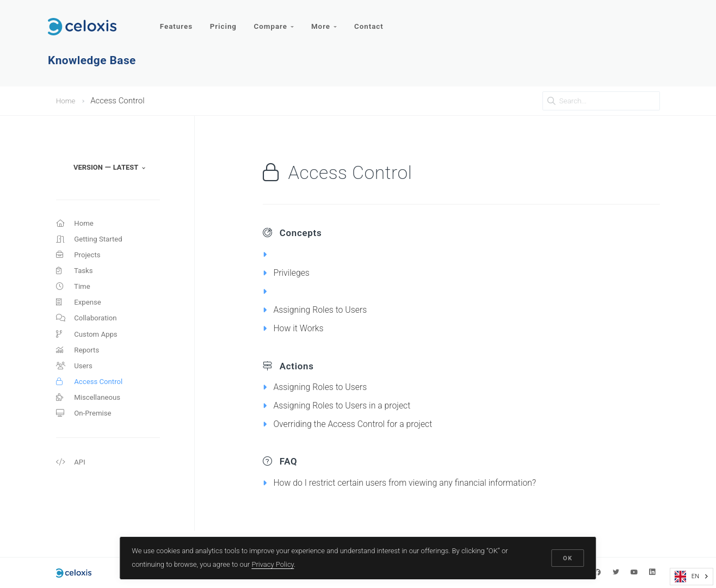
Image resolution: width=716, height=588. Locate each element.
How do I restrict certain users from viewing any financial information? (423, 482)
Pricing (226, 20)
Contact (377, 20)
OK (567, 557)
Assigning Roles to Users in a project (351, 405)
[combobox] (692, 577)
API (72, 487)
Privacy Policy (274, 563)
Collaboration (89, 330)
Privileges (294, 272)
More (331, 20)
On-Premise (86, 436)
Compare (278, 20)
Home (67, 101)
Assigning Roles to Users (326, 309)
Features (177, 20)
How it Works (302, 328)
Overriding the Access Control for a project (363, 423)
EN (687, 577)
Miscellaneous (91, 419)
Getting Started (93, 242)
